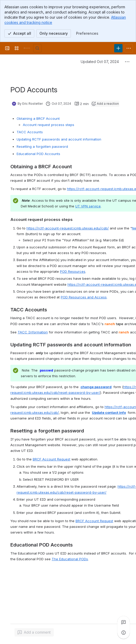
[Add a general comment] (34, 632)
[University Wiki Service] (27, 48)
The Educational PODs (70, 559)
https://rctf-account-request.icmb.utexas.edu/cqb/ (68, 228)
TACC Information (33, 332)
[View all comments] (124, 622)
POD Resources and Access (84, 297)
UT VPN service (88, 206)
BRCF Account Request (52, 459)
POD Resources (73, 271)
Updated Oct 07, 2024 (100, 62)
